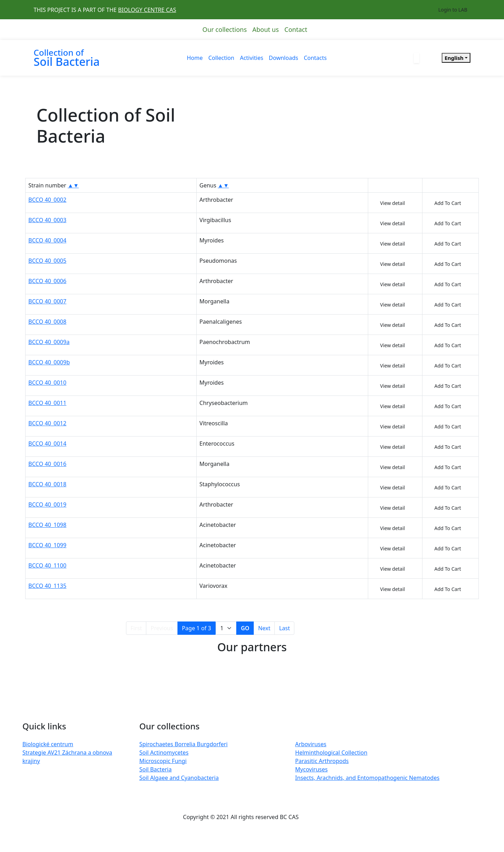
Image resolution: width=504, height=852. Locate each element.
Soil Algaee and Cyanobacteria (179, 778)
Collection (221, 58)
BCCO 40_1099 (47, 545)
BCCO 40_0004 (47, 240)
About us (266, 29)
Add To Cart (448, 203)
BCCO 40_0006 (47, 281)
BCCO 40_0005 (47, 261)
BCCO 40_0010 (47, 383)
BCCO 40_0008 (47, 322)
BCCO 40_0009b (49, 362)
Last (284, 628)
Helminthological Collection (331, 753)
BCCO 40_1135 (47, 586)
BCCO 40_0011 (47, 403)
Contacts (315, 58)
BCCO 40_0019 (47, 504)
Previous (162, 628)
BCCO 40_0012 (47, 423)
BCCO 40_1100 (47, 565)
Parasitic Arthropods (322, 761)
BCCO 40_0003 (47, 220)
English (454, 58)
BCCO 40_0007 (47, 301)
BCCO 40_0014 (47, 444)
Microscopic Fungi (163, 761)
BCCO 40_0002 (47, 200)
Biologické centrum (48, 744)
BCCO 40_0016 (47, 464)
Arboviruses (311, 744)
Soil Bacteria (155, 769)
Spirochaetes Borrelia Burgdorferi (183, 744)
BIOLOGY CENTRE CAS (147, 10)
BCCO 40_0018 (47, 484)
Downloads (283, 58)
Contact (296, 29)
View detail (393, 203)
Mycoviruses (311, 769)
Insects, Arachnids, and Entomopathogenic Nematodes (367, 778)
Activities (251, 58)
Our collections (225, 29)
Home (195, 58)
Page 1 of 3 (197, 628)
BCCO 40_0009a (49, 342)
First (136, 628)
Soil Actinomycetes (164, 753)
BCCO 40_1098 (47, 525)
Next (264, 628)
